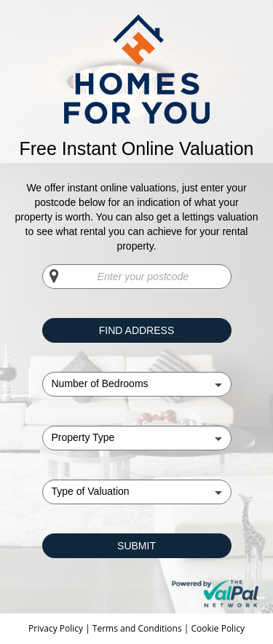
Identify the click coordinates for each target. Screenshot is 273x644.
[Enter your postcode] (137, 277)
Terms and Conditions (137, 628)
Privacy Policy (57, 628)
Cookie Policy (217, 628)
